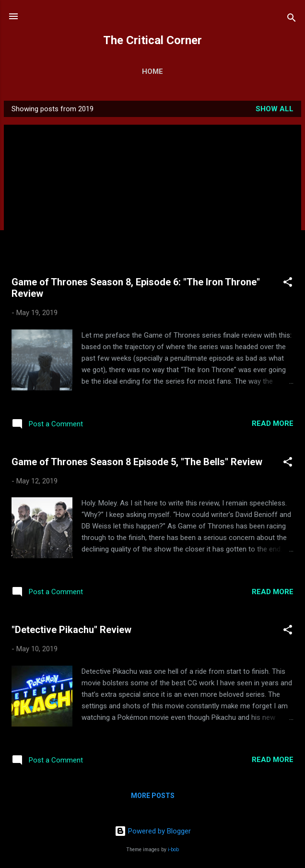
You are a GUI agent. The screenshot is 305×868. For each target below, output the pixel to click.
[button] (288, 284)
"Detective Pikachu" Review (71, 630)
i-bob (173, 850)
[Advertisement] (152, 204)
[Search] (292, 19)
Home (152, 71)
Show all (275, 109)
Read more (273, 423)
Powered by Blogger (153, 831)
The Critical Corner (152, 40)
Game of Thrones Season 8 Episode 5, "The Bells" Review (137, 462)
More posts (153, 796)
